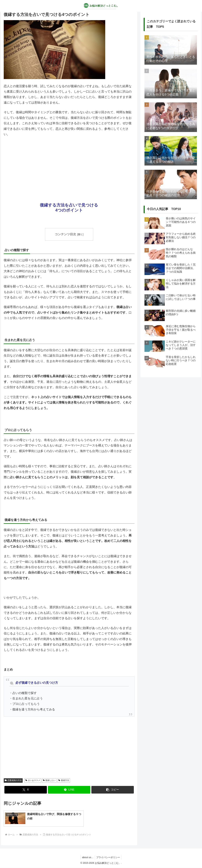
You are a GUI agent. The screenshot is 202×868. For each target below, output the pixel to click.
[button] (113, 790)
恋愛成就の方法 (13, 781)
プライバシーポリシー (108, 858)
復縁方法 (64, 781)
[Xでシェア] (26, 790)
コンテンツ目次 (65, 234)
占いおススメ (33, 781)
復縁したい (49, 781)
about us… (87, 858)
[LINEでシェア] (69, 790)
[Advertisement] (69, 165)
